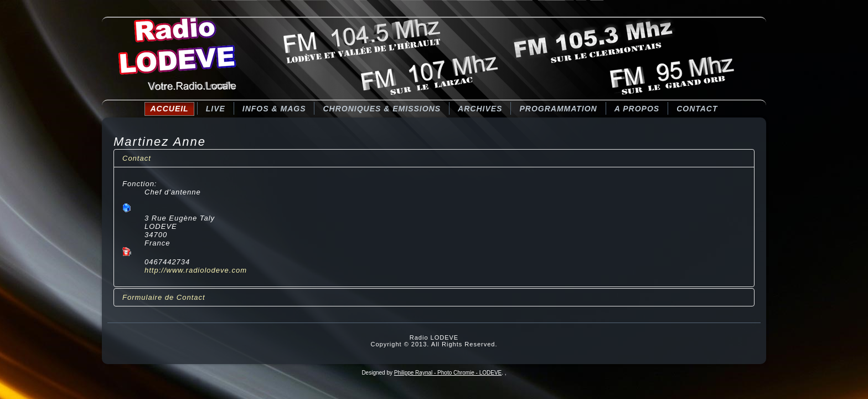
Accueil (169, 109)
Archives (480, 109)
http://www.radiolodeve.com (196, 270)
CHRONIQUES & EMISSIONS (382, 109)
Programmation (558, 109)
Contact (697, 109)
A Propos (637, 109)
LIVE (216, 109)
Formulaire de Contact (164, 297)
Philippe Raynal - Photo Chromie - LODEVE (448, 373)
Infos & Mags (274, 109)
